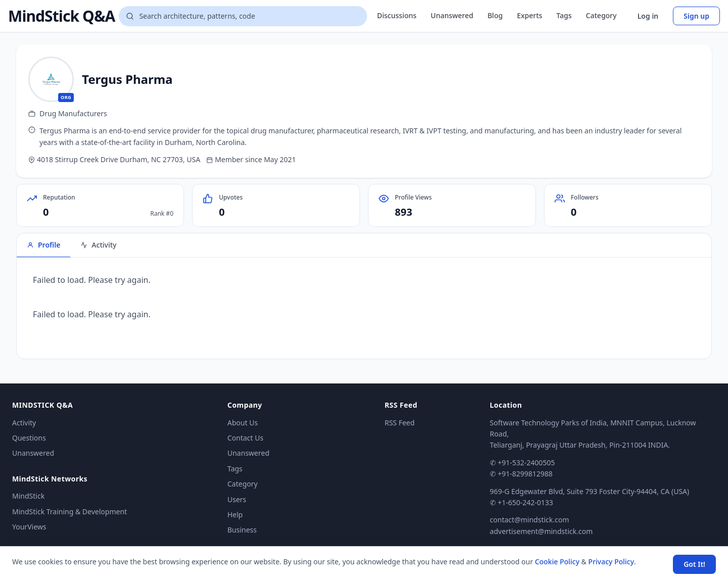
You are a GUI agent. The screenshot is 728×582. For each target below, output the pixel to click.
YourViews (29, 527)
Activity (24, 423)
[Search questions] (243, 16)
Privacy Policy (611, 562)
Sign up (696, 16)
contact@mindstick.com (530, 520)
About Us (243, 423)
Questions (29, 438)
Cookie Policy (557, 562)
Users (237, 499)
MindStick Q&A (61, 16)
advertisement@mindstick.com (541, 531)
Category (601, 15)
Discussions (397, 15)
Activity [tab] (98, 245)
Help (235, 515)
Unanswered (452, 15)
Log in (648, 16)
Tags (564, 15)
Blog (495, 15)
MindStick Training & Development (70, 512)
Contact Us (245, 438)
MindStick (28, 496)
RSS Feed (400, 423)
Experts (529, 15)
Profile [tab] (43, 245)
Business (242, 530)
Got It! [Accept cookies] (694, 564)
